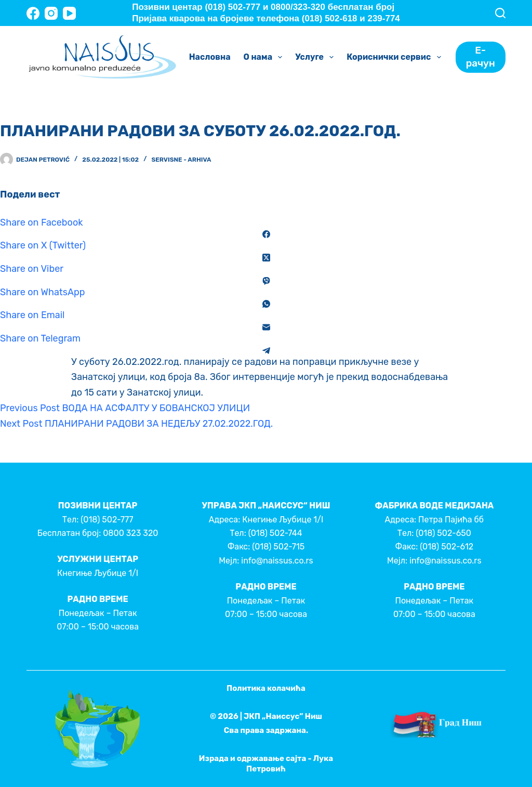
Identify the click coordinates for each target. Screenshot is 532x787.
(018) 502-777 (107, 520)
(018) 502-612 (447, 547)
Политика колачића (266, 688)
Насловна (210, 57)
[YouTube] (69, 13)
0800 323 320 (130, 533)
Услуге (316, 57)
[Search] (500, 13)
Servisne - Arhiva (181, 160)
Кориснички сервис (396, 57)
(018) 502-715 (278, 547)
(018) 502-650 (443, 533)
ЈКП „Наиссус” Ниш (283, 716)
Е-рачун (481, 57)
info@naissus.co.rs (277, 561)
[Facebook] (33, 13)
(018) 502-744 (275, 533)
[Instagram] (51, 13)
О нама (265, 57)
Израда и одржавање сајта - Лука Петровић (266, 764)
